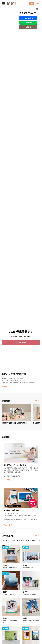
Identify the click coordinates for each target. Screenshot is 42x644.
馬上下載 (8, 525)
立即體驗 (5, 386)
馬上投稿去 (9, 480)
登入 (38, 3)
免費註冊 (28, 27)
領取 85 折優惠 (21, 343)
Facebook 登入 (28, 18)
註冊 (32, 3)
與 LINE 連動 (28, 23)
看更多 (38, 401)
